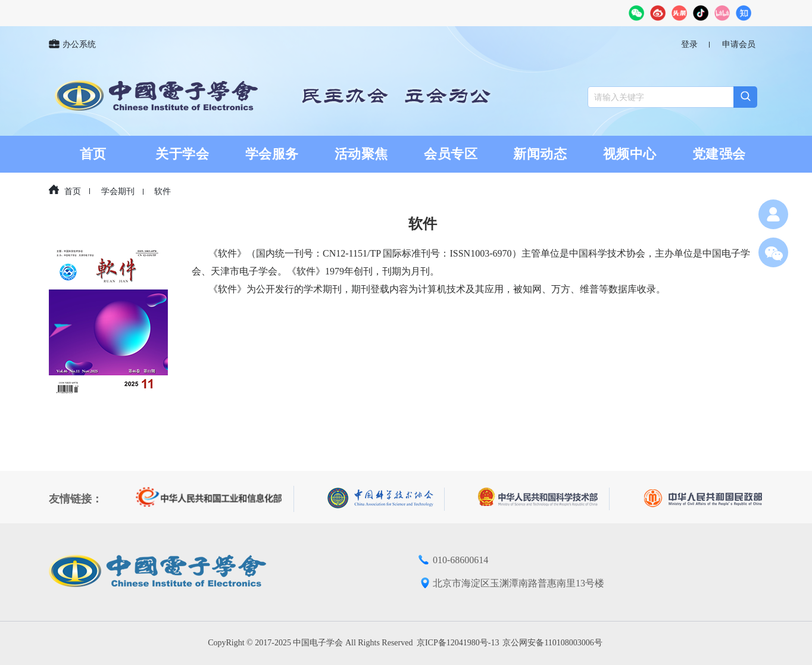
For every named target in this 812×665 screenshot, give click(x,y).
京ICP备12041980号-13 (458, 643)
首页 (93, 154)
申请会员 (739, 44)
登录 (689, 44)
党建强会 (719, 154)
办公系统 (72, 45)
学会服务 (272, 154)
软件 (163, 191)
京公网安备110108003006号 (552, 643)
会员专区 (451, 154)
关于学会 (182, 154)
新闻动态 (540, 154)
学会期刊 (118, 191)
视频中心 (630, 154)
